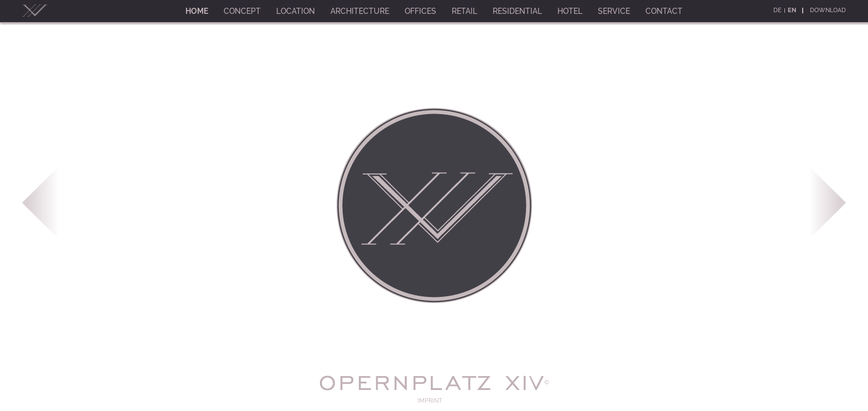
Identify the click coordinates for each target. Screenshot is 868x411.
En (792, 10)
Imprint (430, 401)
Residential (517, 11)
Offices (420, 11)
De (777, 10)
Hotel (570, 11)
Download (828, 10)
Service (614, 11)
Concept (242, 11)
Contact (664, 11)
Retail (464, 11)
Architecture (360, 11)
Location (296, 11)
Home (197, 11)
